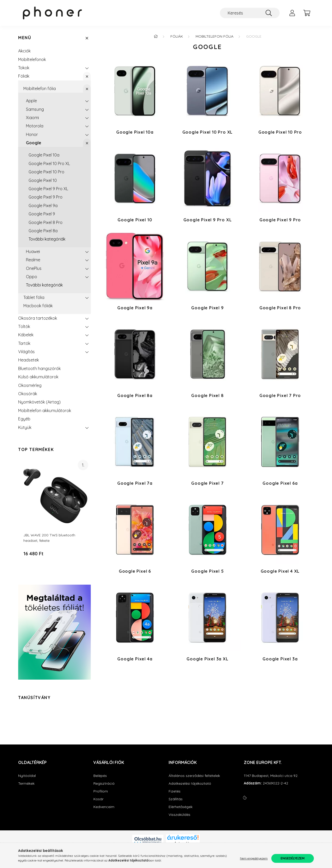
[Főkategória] (156, 36)
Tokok (24, 68)
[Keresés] (250, 13)
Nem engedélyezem (254, 858)
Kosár (98, 799)
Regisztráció (104, 784)
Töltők (24, 326)
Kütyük (25, 427)
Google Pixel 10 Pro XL (49, 163)
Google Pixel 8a (43, 231)
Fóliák (24, 76)
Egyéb (24, 419)
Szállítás (176, 799)
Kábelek (26, 335)
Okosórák (28, 394)
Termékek (26, 784)
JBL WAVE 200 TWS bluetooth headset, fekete (49, 538)
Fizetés (175, 791)
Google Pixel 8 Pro (46, 222)
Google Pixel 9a (43, 206)
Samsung (35, 109)
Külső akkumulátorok (38, 377)
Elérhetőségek (181, 807)
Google (34, 143)
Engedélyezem (293, 858)
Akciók (24, 51)
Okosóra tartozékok (38, 318)
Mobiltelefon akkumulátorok (45, 411)
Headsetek (29, 360)
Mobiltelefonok (32, 59)
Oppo (32, 277)
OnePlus (34, 268)
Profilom (101, 791)
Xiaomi (32, 118)
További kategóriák (47, 239)
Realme (33, 260)
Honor (32, 134)
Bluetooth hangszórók (39, 368)
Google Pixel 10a (44, 155)
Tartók (24, 343)
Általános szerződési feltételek (194, 776)
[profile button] (292, 13)
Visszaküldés (179, 815)
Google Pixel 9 (42, 214)
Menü (25, 38)
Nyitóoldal (27, 776)
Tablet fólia (34, 297)
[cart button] (307, 13)
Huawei (33, 251)
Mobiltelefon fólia (40, 88)
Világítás (26, 352)
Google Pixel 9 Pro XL (48, 189)
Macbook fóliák (38, 306)
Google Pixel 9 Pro (46, 197)
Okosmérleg (30, 385)
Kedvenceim (104, 807)
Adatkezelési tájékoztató (190, 784)
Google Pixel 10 (43, 180)
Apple (31, 101)
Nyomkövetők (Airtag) (39, 402)
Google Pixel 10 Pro (46, 172)
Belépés (100, 776)
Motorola (35, 126)
